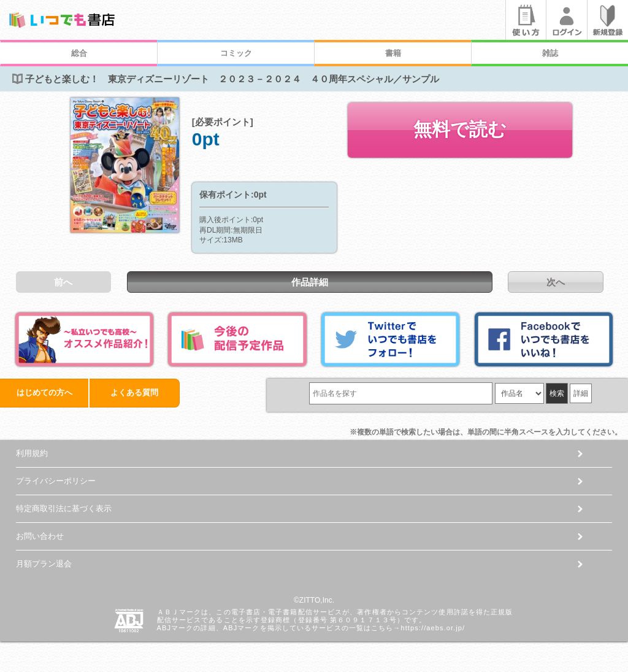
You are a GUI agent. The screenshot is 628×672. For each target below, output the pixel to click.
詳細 (581, 393)
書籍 (393, 53)
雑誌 (550, 53)
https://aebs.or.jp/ (433, 628)
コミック (236, 53)
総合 (79, 53)
